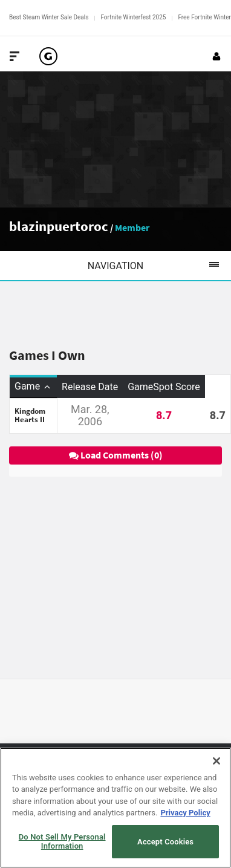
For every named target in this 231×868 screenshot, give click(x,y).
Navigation (159, 266)
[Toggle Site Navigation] (15, 56)
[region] (115, 808)
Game (33, 386)
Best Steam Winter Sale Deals (49, 17)
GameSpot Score (164, 387)
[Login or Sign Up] (216, 56)
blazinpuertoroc (59, 226)
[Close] (216, 761)
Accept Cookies (165, 842)
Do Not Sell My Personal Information (62, 842)
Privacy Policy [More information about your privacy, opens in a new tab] (185, 813)
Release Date (90, 387)
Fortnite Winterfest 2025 (133, 17)
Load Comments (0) (116, 455)
